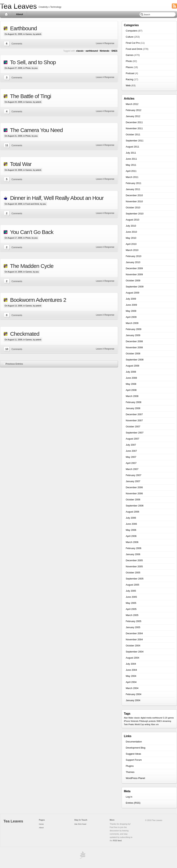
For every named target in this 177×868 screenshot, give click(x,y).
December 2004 (134, 633)
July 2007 (131, 445)
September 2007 (135, 433)
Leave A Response (105, 43)
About (20, 14)
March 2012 (132, 104)
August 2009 (132, 293)
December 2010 (134, 195)
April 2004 (131, 682)
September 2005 (135, 579)
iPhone (127, 721)
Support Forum (134, 760)
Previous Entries (14, 364)
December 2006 (134, 487)
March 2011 (132, 177)
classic (80, 51)
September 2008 (135, 360)
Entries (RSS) (133, 803)
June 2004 (131, 670)
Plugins (130, 766)
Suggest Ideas (133, 754)
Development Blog (136, 748)
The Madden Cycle (30, 266)
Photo (28, 68)
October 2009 (133, 281)
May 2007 (131, 457)
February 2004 (134, 694)
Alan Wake (129, 718)
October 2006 (133, 500)
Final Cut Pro (133, 43)
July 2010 (131, 226)
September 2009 (135, 287)
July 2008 (131, 372)
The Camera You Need (35, 130)
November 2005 (134, 566)
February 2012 (134, 110)
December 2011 (134, 122)
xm (157, 724)
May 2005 (131, 603)
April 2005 (131, 609)
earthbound (92, 51)
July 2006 (131, 518)
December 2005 (134, 560)
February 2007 (134, 475)
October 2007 (133, 427)
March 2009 (132, 323)
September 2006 (135, 506)
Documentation (134, 742)
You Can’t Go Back (30, 232)
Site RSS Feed (80, 824)
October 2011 (133, 134)
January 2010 (133, 262)
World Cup (139, 724)
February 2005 (134, 621)
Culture (130, 37)
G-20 (165, 718)
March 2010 (132, 250)
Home (6, 14)
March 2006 (132, 542)
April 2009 (131, 317)
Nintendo (105, 51)
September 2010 (135, 214)
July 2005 (131, 591)
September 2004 (135, 652)
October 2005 (133, 573)
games (171, 718)
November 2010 (134, 201)
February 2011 (134, 183)
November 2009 (134, 274)
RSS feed (117, 841)
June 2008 (131, 378)
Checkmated (23, 334)
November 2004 (134, 639)
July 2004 (131, 664)
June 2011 (131, 159)
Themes (130, 772)
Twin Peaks (129, 724)
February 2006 (134, 548)
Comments (17, 44)
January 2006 (133, 554)
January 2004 (133, 700)
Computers (132, 31)
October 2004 (133, 646)
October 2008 (133, 354)
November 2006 (134, 493)
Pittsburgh (144, 721)
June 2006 (131, 524)
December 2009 (134, 268)
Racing (129, 79)
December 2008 (134, 341)
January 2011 (133, 189)
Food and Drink (32, 204)
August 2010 (132, 220)
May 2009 (131, 311)
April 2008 (131, 390)
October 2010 (133, 208)
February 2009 (134, 329)
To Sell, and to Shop (32, 62)
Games (29, 34)
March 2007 (132, 469)
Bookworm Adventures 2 (37, 300)
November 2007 (134, 420)
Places (129, 67)
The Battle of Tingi (29, 96)
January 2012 (133, 116)
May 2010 (131, 238)
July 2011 (131, 153)
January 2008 (133, 408)
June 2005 (131, 597)
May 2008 (131, 384)
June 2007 (131, 451)
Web (128, 85)
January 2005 (133, 627)
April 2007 (131, 463)
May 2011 (131, 165)
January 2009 (133, 335)
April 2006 (131, 536)
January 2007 (133, 481)
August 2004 (132, 658)
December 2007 (134, 414)
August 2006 (132, 512)
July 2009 (131, 299)
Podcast (130, 73)
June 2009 (131, 305)
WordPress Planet (135, 778)
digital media (146, 718)
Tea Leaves (18, 6)
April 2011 (131, 171)
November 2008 (134, 347)
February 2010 (134, 256)
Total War (19, 164)
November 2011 (134, 128)
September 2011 (135, 141)
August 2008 (132, 366)
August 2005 (132, 585)
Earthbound (22, 28)
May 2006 (131, 530)
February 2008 (134, 402)
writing (147, 724)
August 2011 (132, 147)
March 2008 (132, 396)
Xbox (153, 724)
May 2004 (131, 676)
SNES (114, 51)
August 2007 (132, 439)
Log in (129, 797)
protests (152, 721)
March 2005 (132, 615)
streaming (167, 721)
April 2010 (131, 244)
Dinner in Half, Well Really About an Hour (55, 198)
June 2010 (131, 232)
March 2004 (132, 688)
